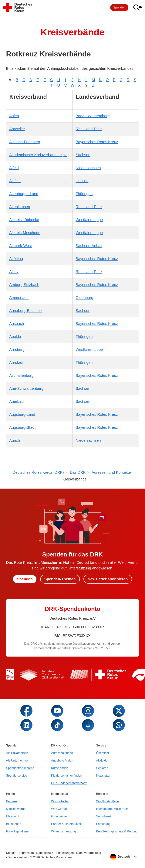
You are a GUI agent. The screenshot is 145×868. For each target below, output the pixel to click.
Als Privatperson (17, 753)
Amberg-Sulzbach (24, 285)
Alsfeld (15, 181)
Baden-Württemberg (93, 116)
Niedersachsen (88, 168)
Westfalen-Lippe (89, 220)
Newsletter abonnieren (108, 579)
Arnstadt (16, 363)
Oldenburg (84, 298)
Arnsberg (17, 350)
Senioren (102, 768)
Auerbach (17, 401)
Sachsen (83, 155)
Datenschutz (45, 853)
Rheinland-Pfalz (89, 129)
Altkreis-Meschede (25, 233)
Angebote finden (62, 760)
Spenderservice (17, 776)
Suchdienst (104, 816)
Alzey (14, 272)
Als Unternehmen (18, 760)
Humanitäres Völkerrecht (113, 809)
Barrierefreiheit (18, 857)
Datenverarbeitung (89, 853)
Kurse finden (60, 768)
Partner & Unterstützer (66, 824)
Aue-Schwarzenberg (26, 388)
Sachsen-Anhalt (89, 246)
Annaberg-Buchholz (26, 311)
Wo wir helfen (60, 801)
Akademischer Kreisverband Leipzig (39, 155)
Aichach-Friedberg (25, 142)
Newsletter (103, 776)
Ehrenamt (13, 816)
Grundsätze (59, 816)
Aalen (14, 116)
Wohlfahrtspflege (107, 801)
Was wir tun (59, 809)
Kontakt (11, 853)
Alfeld (14, 168)
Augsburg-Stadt (22, 427)
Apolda (15, 337)
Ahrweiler (17, 129)
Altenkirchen (20, 207)
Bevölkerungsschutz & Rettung (117, 831)
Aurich (15, 440)
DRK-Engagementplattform (69, 783)
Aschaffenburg (21, 375)
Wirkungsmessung (64, 831)
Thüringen (84, 194)
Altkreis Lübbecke (24, 220)
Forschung (103, 824)
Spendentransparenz (20, 768)
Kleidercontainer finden (67, 776)
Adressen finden (62, 753)
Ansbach (17, 324)
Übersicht (103, 753)
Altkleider (102, 760)
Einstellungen (65, 853)
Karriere (11, 801)
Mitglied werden (17, 809)
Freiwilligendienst (18, 831)
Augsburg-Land (22, 414)
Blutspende (14, 824)
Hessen (82, 181)
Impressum (26, 853)
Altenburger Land (24, 194)
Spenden (119, 7)
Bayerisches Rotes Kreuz (97, 142)
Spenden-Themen (60, 579)
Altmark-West (21, 246)
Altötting (16, 259)
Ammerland (19, 298)
